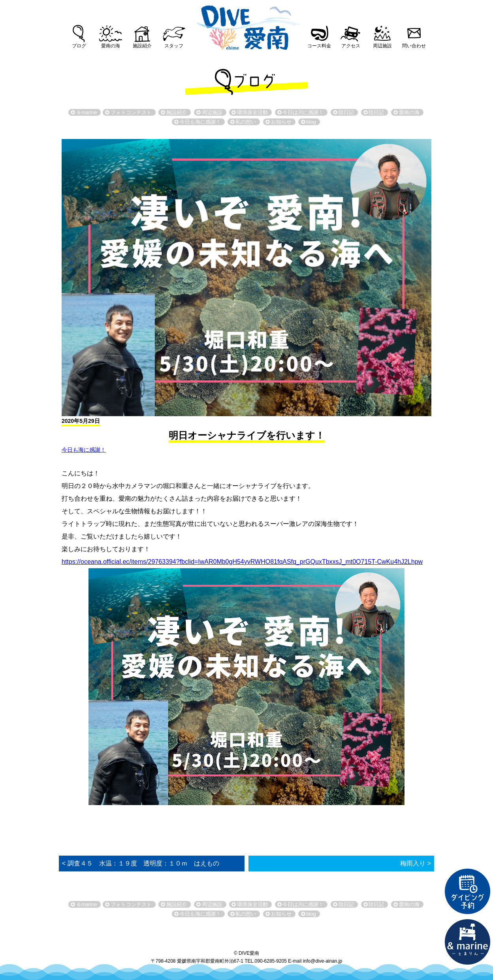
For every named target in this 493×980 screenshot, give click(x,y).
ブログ (79, 46)
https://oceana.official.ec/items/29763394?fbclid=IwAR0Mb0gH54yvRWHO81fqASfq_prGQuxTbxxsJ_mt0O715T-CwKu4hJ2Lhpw (242, 562)
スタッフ (174, 46)
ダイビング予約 (468, 892)
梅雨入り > (416, 863)
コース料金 (319, 46)
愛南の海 (111, 46)
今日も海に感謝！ (84, 450)
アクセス (351, 46)
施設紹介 (142, 46)
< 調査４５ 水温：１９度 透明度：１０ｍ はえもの (141, 863)
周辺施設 (382, 46)
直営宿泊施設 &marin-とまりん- (468, 942)
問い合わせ (414, 46)
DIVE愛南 (246, 25)
